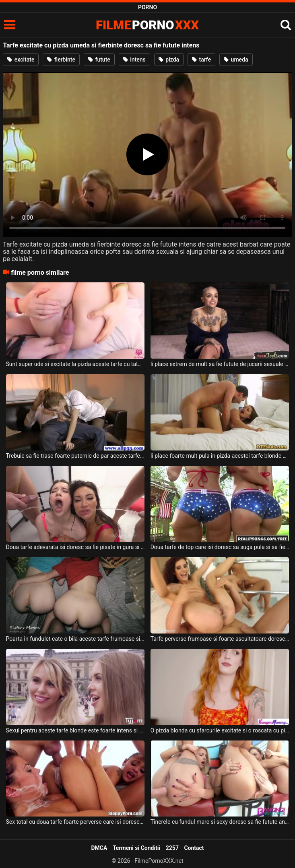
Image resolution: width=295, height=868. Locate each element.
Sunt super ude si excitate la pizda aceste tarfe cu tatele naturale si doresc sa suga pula (75, 364)
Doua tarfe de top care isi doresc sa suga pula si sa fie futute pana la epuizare (220, 547)
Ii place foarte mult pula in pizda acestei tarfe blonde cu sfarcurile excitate (220, 456)
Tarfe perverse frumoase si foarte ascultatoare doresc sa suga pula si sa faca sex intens (220, 639)
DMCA (99, 848)
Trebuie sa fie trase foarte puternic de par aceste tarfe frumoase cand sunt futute (75, 456)
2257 (172, 848)
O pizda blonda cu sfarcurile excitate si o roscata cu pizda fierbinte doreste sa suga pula (220, 730)
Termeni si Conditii (136, 848)
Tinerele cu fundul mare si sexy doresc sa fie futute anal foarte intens (220, 822)
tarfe (201, 60)
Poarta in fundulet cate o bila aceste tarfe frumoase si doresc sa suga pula (75, 639)
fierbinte (61, 60)
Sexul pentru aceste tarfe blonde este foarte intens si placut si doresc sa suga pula (75, 730)
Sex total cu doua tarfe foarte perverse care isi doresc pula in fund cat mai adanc (75, 822)
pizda (169, 60)
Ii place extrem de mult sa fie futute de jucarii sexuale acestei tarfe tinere (220, 364)
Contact (194, 848)
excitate (21, 60)
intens (134, 60)
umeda (236, 60)
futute (99, 60)
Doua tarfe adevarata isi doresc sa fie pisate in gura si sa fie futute (75, 547)
